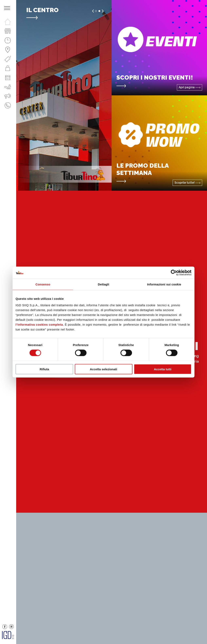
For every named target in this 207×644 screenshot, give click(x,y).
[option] (64, 95)
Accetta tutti (163, 369)
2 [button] (99, 11)
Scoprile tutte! (187, 183)
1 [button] (96, 11)
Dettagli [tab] (103, 284)
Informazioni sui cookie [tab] (164, 284)
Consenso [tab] (43, 284)
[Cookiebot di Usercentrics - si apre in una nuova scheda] (174, 273)
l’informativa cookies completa (39, 324)
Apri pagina (190, 87)
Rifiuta (44, 369)
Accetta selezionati (103, 369)
